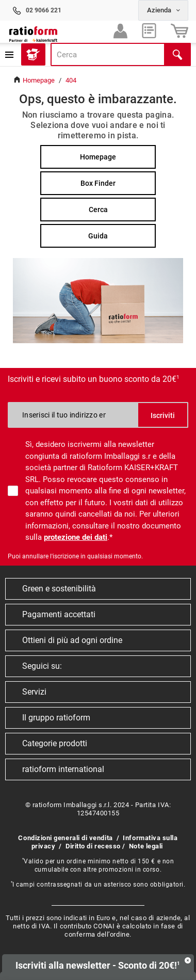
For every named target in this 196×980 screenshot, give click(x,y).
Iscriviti (163, 415)
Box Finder (98, 183)
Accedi (120, 33)
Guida (98, 236)
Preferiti (149, 33)
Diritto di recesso (93, 846)
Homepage (98, 157)
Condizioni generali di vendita (65, 838)
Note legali (146, 846)
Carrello (179, 33)
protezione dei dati (76, 537)
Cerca (98, 210)
